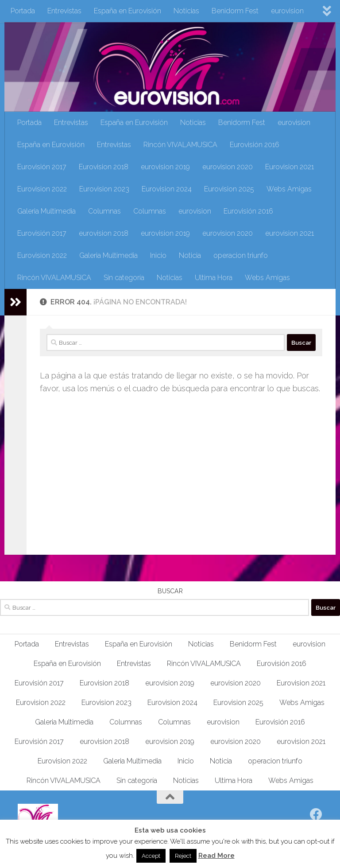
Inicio (158, 255)
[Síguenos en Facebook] (316, 814)
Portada (23, 11)
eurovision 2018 (104, 233)
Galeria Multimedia (46, 211)
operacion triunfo (241, 255)
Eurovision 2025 (229, 189)
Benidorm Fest (235, 11)
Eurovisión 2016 (255, 145)
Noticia (190, 255)
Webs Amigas (289, 189)
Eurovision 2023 (104, 189)
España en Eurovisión (127, 11)
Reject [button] (183, 856)
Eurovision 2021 (290, 167)
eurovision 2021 (290, 233)
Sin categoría (124, 278)
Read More (216, 856)
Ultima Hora (214, 278)
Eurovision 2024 (167, 189)
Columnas (104, 211)
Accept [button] (151, 856)
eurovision (287, 11)
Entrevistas (64, 11)
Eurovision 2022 (42, 189)
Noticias (186, 11)
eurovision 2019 (165, 167)
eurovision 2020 (228, 167)
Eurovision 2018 (104, 167)
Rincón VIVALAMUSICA (180, 145)
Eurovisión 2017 (42, 167)
